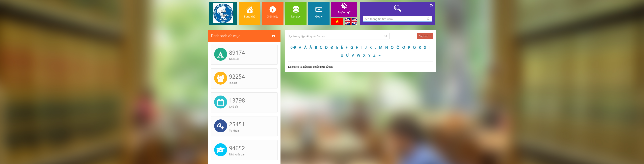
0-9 (311, 47)
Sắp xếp (443, 36)
